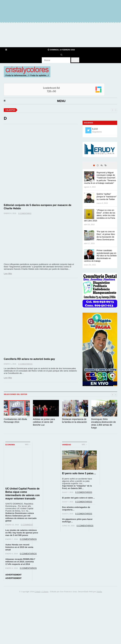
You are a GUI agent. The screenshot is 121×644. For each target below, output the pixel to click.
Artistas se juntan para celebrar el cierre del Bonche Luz (44, 422)
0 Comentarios (25, 364)
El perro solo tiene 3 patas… (79, 473)
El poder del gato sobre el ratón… (78, 498)
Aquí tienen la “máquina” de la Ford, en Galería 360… (77, 487)
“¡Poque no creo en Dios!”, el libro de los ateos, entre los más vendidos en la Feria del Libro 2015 (100, 215)
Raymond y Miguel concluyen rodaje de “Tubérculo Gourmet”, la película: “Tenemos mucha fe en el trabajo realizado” (100, 178)
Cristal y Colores (41, 592)
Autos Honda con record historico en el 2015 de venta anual (19, 547)
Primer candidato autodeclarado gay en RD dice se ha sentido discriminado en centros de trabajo (100, 256)
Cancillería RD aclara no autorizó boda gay (29, 359)
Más (28, 445)
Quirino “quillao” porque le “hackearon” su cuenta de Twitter (107, 197)
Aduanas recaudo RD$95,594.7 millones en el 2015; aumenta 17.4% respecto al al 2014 (20, 562)
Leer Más (8, 274)
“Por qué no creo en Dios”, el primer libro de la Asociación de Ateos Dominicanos (106, 236)
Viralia (99, 592)
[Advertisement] (60, 24)
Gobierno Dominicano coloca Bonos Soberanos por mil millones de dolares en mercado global (21, 517)
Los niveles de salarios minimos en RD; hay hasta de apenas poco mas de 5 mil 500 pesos (22, 533)
